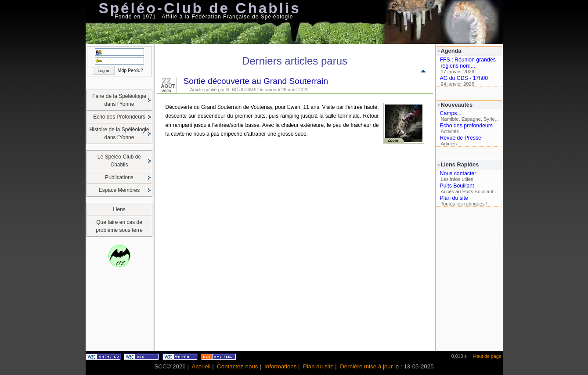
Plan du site (454, 198)
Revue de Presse (461, 138)
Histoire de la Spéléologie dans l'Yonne (119, 133)
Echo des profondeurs (466, 126)
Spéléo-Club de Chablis (200, 8)
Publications (119, 177)
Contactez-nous (237, 366)
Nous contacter (458, 173)
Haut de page (487, 356)
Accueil (201, 366)
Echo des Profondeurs (119, 117)
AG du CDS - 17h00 (464, 78)
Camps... (451, 113)
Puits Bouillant (457, 186)
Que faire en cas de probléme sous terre (119, 226)
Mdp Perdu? (130, 70)
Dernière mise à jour (366, 366)
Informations (280, 366)
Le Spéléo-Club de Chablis (119, 161)
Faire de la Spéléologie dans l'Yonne (119, 100)
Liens (119, 209)
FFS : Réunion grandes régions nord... (468, 63)
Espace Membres (119, 190)
